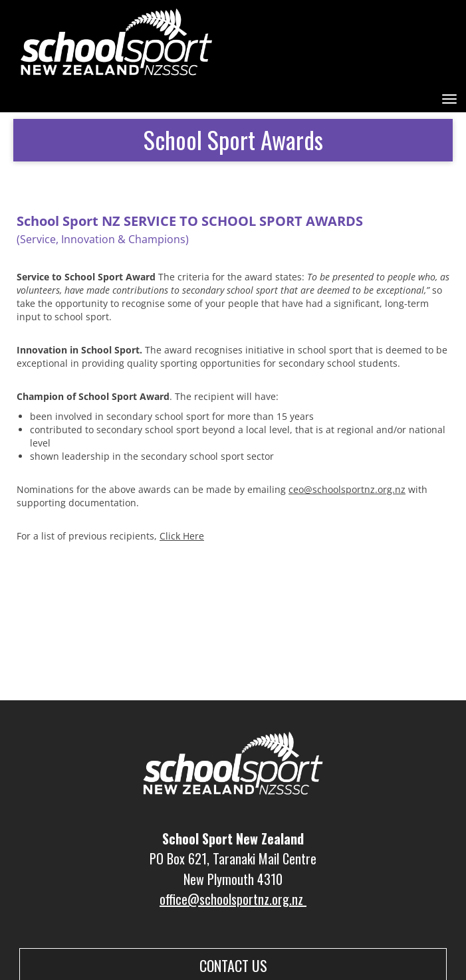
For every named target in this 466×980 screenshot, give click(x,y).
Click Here (182, 536)
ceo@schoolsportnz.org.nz (347, 489)
